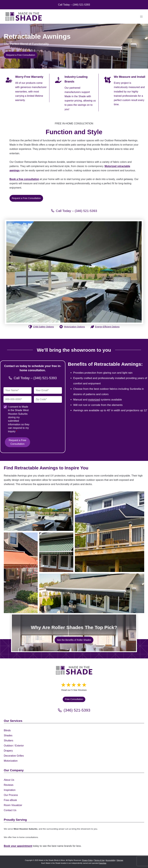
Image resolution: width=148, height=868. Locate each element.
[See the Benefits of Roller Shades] (74, 641)
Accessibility (111, 860)
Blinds (7, 730)
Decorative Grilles (14, 756)
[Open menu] (141, 17)
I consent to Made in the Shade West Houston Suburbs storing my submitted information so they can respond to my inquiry (19, 420)
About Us (9, 780)
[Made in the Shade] (74, 671)
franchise (103, 863)
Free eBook (10, 800)
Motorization (11, 761)
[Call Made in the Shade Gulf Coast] (74, 211)
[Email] (48, 391)
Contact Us (10, 810)
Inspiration (10, 790)
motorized (94, 400)
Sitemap (120, 860)
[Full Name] (17, 391)
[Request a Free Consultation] (26, 199)
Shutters (9, 741)
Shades (8, 735)
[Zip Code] (48, 400)
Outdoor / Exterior (14, 746)
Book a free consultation (24, 180)
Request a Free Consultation (17, 443)
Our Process (11, 795)
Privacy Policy (87, 860)
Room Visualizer (13, 805)
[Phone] (17, 400)
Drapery (8, 751)
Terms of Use (99, 860)
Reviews (9, 785)
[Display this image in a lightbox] (39, 512)
